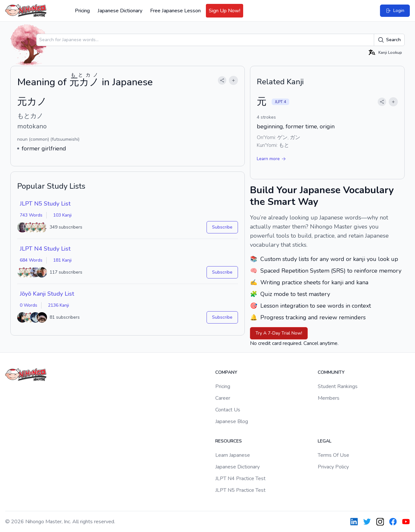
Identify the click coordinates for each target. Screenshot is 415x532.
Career (223, 398)
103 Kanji (62, 215)
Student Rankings (338, 386)
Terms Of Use (333, 455)
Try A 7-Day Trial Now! (279, 333)
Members (329, 398)
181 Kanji (62, 260)
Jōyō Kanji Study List (47, 294)
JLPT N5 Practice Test (240, 490)
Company (226, 372)
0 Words (29, 305)
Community (331, 372)
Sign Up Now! (225, 11)
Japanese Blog (232, 421)
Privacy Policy (333, 467)
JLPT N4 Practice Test (240, 479)
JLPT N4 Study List (45, 249)
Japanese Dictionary (120, 11)
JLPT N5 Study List (45, 204)
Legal (325, 441)
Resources (229, 441)
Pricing (82, 11)
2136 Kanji (59, 305)
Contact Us (228, 410)
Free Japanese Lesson (175, 11)
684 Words (31, 260)
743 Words (31, 215)
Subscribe (222, 227)
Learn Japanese (233, 455)
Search (389, 40)
